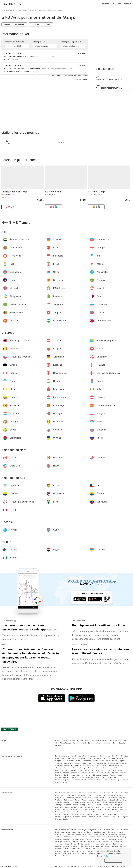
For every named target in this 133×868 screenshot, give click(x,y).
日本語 (57, 741)
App (119, 4)
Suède (73, 775)
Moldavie (66, 773)
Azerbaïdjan (82, 756)
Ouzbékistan (101, 763)
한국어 (87, 741)
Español (91, 743)
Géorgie (107, 756)
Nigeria (65, 782)
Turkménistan (69, 763)
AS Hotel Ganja (53, 192)
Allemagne (59, 768)
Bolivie (97, 777)
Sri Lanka (111, 758)
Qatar (102, 761)
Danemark (68, 768)
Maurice (58, 782)
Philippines (87, 761)
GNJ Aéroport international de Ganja (38, 17)
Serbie (66, 775)
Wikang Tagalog (65, 743)
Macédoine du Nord (88, 773)
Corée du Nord (113, 763)
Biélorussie (97, 775)
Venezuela (91, 780)
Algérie (119, 780)
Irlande (87, 770)
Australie (106, 780)
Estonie (76, 768)
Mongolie (58, 761)
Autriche (66, 766)
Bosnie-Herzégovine (78, 766)
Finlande (91, 768)
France (99, 768)
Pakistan (96, 761)
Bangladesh (93, 756)
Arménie (74, 756)
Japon (74, 758)
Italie (102, 770)
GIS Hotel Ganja (97, 192)
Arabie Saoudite (112, 761)
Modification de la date (14, 42)
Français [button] (128, 4)
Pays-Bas (99, 773)
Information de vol (107, 4)
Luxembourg (118, 770)
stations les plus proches (14, 24)
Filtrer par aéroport (71, 42)
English (64, 741)
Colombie (109, 777)
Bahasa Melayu (101, 741)
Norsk (115, 743)
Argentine (89, 777)
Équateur (58, 780)
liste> (80, 42)
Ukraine (106, 775)
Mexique (58, 777)
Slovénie (80, 775)
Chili (102, 777)
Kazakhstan (97, 758)
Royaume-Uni (108, 768)
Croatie (81, 770)
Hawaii (82, 777)
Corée (89, 758)
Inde (63, 758)
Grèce (67, 770)
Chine (100, 756)
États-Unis (74, 777)
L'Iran (68, 758)
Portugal (123, 773)
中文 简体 (80, 741)
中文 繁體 (72, 741)
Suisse (105, 766)
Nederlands (59, 745)
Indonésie (125, 756)
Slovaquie (88, 775)
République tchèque (116, 766)
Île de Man (95, 770)
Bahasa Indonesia (115, 741)
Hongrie (73, 770)
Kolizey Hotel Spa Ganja (14, 192)
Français (76, 743)
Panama (66, 777)
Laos (105, 758)
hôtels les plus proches (41, 24)
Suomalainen (107, 743)
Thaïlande (59, 763)
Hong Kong (116, 756)
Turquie (78, 763)
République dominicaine (72, 780)
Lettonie (58, 773)
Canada (119, 775)
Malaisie (78, 761)
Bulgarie (97, 766)
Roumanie (59, 775)
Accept (113, 861)
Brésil (84, 780)
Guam (113, 780)
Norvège (108, 773)
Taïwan (85, 763)
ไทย (93, 741)
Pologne (115, 773)
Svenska (122, 743)
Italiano (98, 743)
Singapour (122, 761)
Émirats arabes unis (62, 756)
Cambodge (81, 758)
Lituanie (109, 770)
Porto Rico (118, 777)
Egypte (126, 780)
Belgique (90, 766)
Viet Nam (92, 763)
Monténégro (75, 773)
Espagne (83, 768)
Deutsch (83, 743)
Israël (57, 758)
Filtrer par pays (39, 42)
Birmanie (120, 758)
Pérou (99, 780)
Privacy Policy (103, 856)
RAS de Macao (69, 761)
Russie (112, 775)
